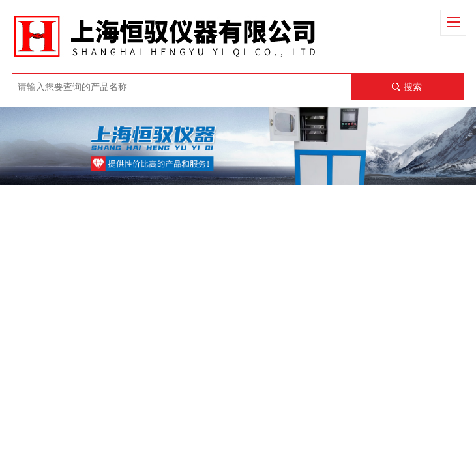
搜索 (413, 87)
